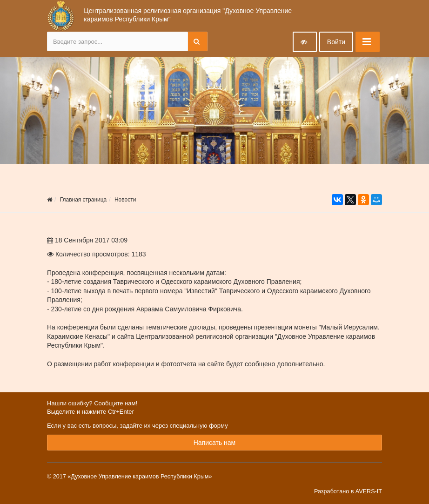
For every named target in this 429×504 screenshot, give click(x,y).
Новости (125, 200)
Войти (336, 42)
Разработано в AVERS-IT (348, 491)
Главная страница (84, 200)
